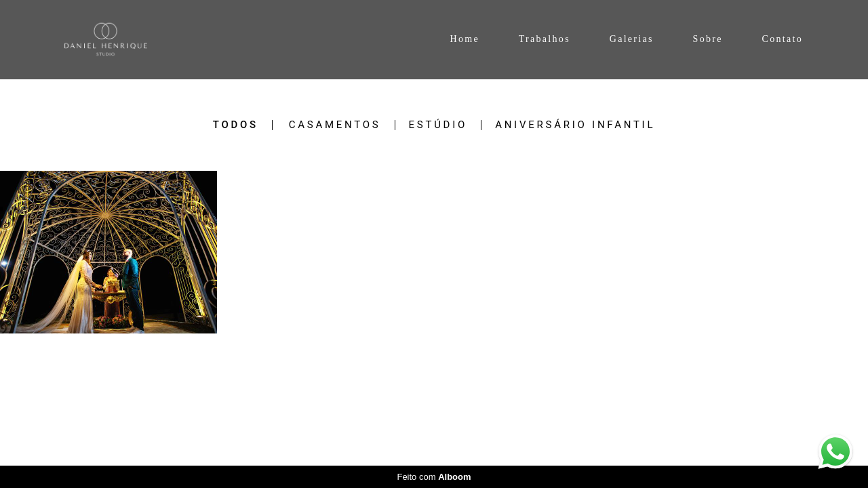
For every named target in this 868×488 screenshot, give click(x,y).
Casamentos (335, 125)
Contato (783, 39)
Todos (236, 125)
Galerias (632, 39)
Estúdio (438, 125)
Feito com (434, 477)
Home (464, 39)
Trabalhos (545, 39)
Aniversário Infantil (575, 125)
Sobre (708, 39)
